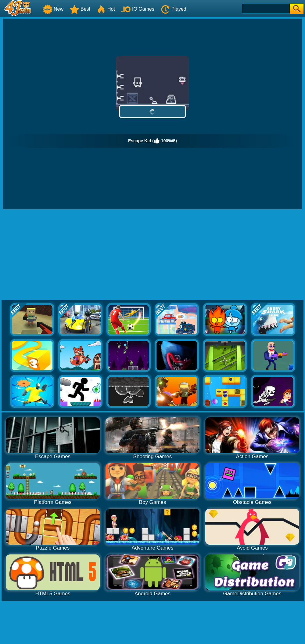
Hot (106, 9)
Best (80, 9)
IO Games (138, 9)
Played (173, 9)
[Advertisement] (153, 255)
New (53, 9)
